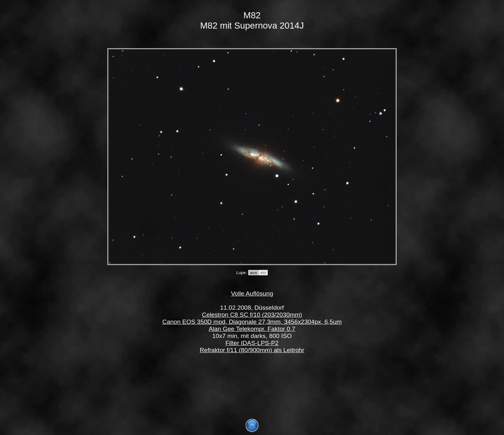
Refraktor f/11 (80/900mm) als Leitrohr (252, 350)
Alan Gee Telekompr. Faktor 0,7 (252, 329)
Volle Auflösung (252, 293)
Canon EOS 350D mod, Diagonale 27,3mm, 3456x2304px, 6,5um (252, 322)
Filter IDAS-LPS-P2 (252, 343)
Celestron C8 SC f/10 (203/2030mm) (252, 315)
